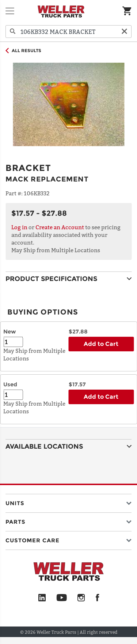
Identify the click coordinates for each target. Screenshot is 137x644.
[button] (68, 502)
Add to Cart (101, 344)
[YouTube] (62, 598)
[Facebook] (97, 598)
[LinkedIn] (42, 598)
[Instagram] (81, 598)
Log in (19, 227)
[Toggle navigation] (10, 11)
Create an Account (60, 227)
